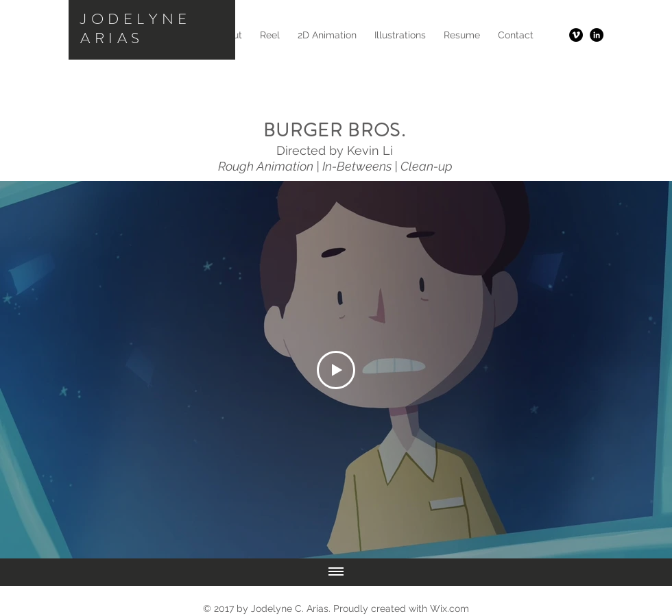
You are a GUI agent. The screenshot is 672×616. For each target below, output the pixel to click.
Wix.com (449, 608)
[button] (327, 35)
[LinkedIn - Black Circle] (597, 35)
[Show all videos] (336, 572)
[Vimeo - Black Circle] (576, 35)
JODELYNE (136, 19)
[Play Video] (336, 370)
